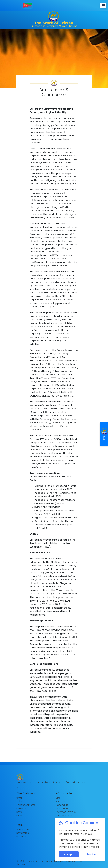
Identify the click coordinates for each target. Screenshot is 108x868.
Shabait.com (24, 829)
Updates (21, 836)
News (19, 812)
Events (20, 816)
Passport (61, 801)
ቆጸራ (104, 434)
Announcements (26, 805)
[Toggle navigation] (103, 5)
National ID (62, 805)
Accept (68, 854)
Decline (91, 854)
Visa (58, 798)
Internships (23, 808)
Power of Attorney (66, 812)
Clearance (62, 808)
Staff (19, 798)
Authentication (64, 816)
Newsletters (23, 833)
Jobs (19, 801)
